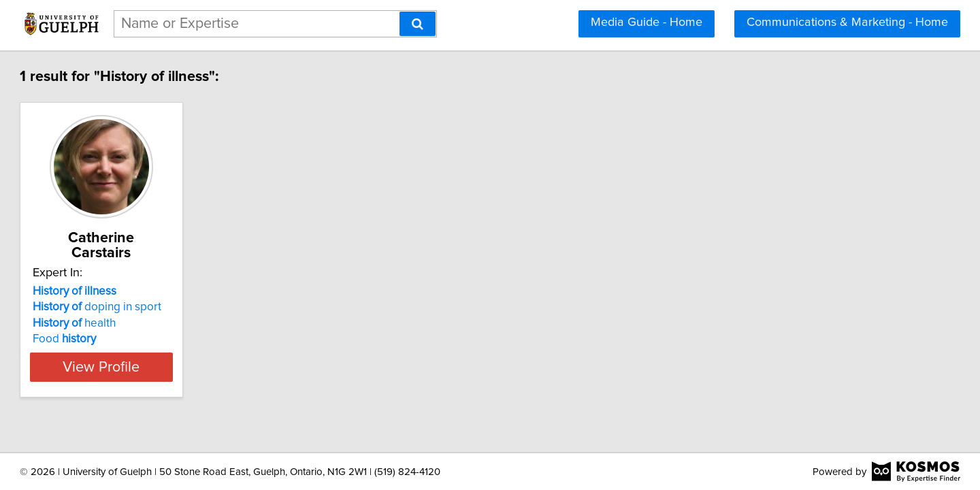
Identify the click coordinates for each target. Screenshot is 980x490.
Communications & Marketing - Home (847, 22)
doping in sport (159, 292)
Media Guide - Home (647, 22)
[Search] (418, 24)
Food (126, 324)
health (136, 308)
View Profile (181, 352)
